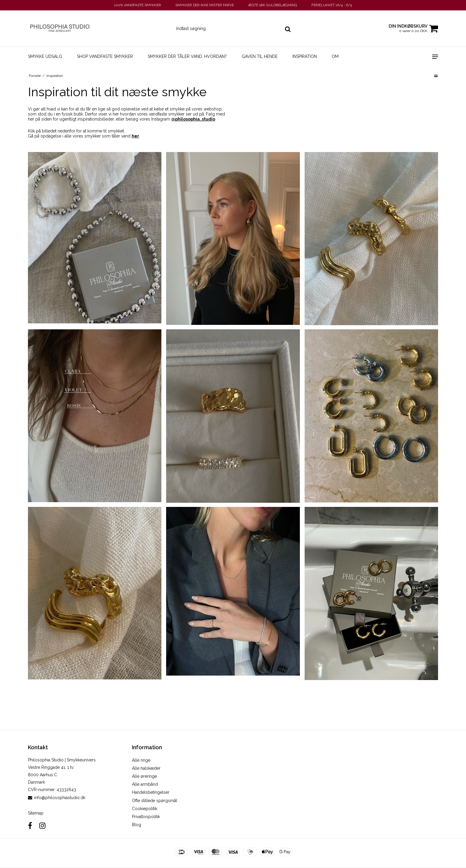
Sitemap (36, 813)
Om (335, 56)
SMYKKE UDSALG (45, 56)
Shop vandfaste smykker (105, 56)
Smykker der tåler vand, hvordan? (187, 56)
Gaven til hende (260, 56)
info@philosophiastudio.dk (60, 798)
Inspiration (305, 56)
